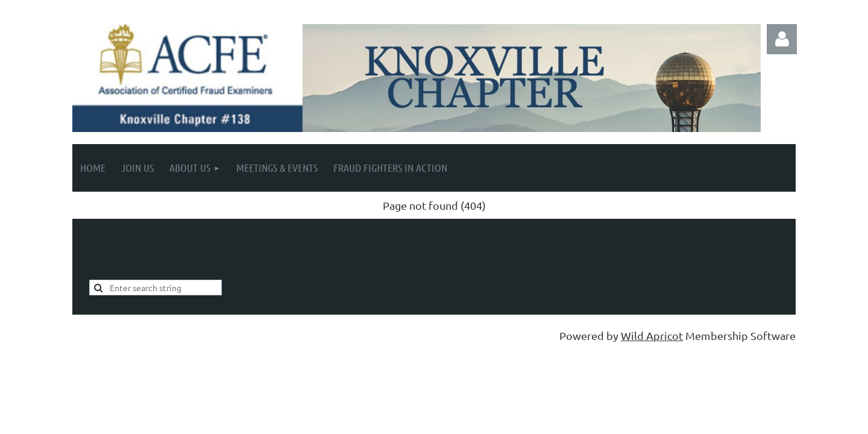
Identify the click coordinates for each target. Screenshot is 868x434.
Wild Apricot (652, 335)
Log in (782, 39)
